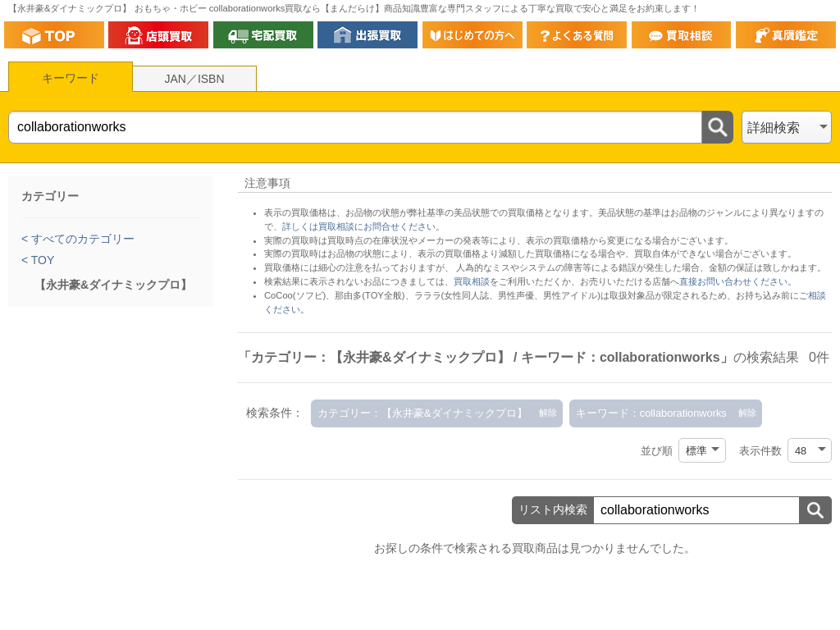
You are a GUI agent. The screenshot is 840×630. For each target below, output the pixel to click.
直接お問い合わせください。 (738, 281)
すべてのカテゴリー (81, 239)
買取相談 (472, 281)
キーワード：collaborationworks (651, 413)
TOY (41, 260)
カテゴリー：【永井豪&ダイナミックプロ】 (422, 413)
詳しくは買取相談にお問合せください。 (363, 226)
